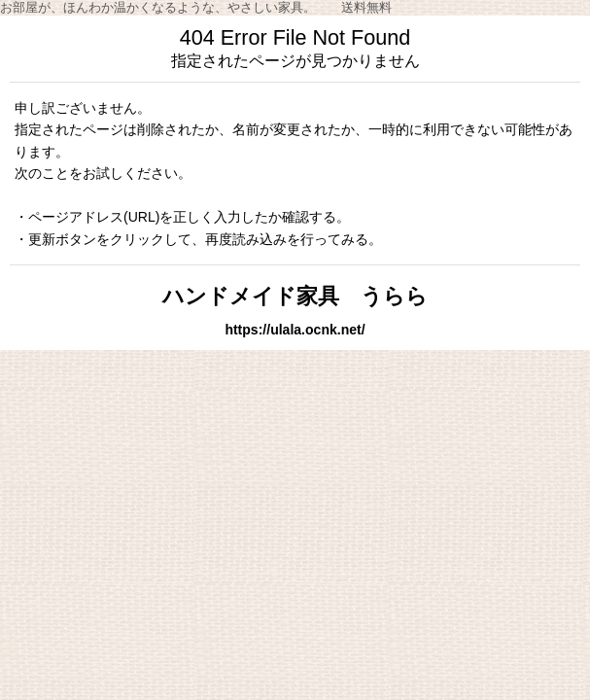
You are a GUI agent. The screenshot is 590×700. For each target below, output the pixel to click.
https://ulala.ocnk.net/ (295, 330)
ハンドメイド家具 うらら (295, 296)
